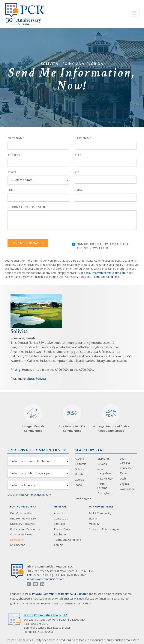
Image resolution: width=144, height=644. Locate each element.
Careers (59, 545)
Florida (79, 474)
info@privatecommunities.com (45, 579)
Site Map (60, 524)
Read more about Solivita (28, 379)
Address (14, 155)
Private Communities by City (33, 495)
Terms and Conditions (106, 277)
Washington (127, 489)
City (78, 155)
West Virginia (83, 498)
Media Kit (95, 524)
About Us (60, 513)
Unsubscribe (18, 545)
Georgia (80, 480)
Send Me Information (28, 243)
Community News (21, 534)
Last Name (83, 138)
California (81, 464)
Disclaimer (60, 534)
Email (79, 190)
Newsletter (17, 540)
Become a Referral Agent (104, 529)
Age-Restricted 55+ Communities (72, 418)
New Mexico (105, 478)
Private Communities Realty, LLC (46, 615)
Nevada (102, 464)
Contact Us (61, 518)
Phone (12, 190)
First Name (16, 138)
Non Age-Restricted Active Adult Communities (111, 418)
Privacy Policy (78, 277)
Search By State (91, 450)
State (12, 172)
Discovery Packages (22, 524)
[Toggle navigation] (134, 13)
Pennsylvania (105, 493)
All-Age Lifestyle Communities (33, 418)
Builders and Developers (25, 529)
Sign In (93, 518)
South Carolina (125, 461)
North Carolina (102, 486)
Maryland (103, 459)
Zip (77, 172)
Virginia (124, 484)
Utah (123, 478)
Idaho (78, 485)
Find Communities (21, 513)
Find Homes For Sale (23, 518)
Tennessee (127, 468)
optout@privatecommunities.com (105, 273)
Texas (124, 473)
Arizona (79, 459)
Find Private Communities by (37, 450)
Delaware (81, 469)
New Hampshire (104, 471)
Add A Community (100, 513)
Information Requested (26, 207)
